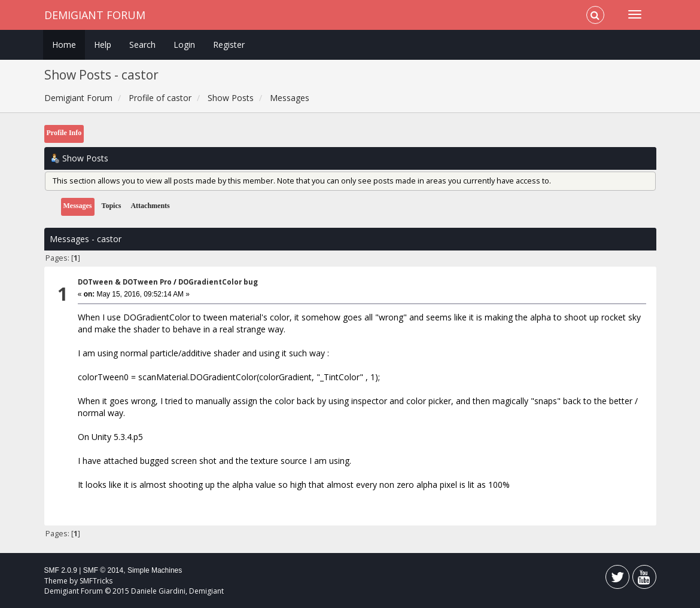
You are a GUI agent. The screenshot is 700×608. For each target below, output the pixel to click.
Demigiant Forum (95, 15)
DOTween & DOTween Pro (125, 282)
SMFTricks (96, 581)
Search (142, 45)
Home (64, 45)
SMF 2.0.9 (61, 570)
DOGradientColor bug (218, 282)
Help (103, 45)
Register (229, 45)
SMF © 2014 (104, 570)
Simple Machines (155, 570)
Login (184, 45)
